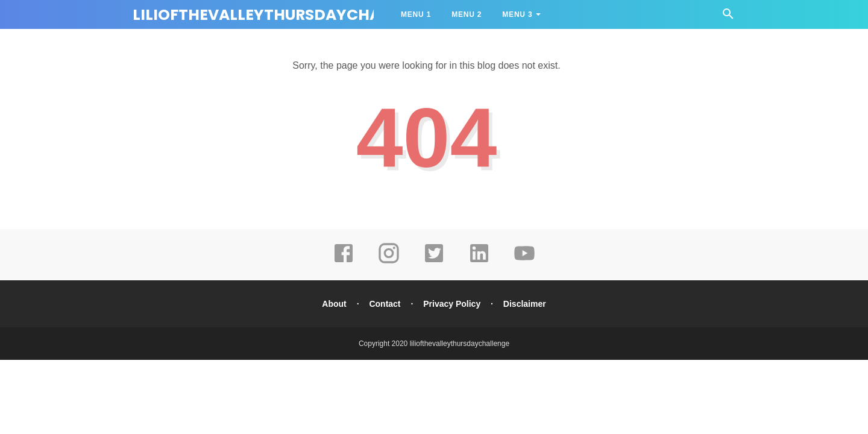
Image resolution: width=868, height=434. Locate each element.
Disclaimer (525, 304)
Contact (385, 304)
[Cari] (728, 17)
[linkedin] (479, 262)
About (334, 304)
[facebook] (344, 262)
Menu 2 (467, 14)
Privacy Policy (452, 304)
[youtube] (524, 262)
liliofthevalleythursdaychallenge (285, 15)
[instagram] (389, 262)
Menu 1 (416, 14)
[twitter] (434, 262)
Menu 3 (517, 14)
